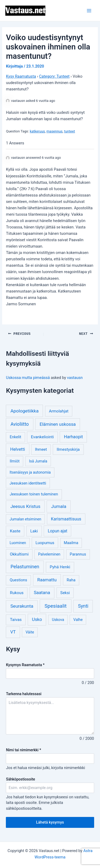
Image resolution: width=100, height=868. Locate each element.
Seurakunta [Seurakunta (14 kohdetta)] (22, 606)
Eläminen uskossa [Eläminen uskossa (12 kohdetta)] (57, 424)
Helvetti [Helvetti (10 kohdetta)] (18, 449)
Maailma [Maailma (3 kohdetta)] (71, 542)
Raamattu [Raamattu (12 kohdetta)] (47, 579)
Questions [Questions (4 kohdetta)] (19, 580)
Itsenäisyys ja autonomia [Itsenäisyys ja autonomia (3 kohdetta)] (30, 472)
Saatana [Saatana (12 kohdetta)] (42, 592)
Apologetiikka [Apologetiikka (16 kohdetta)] (25, 410)
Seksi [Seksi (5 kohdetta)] (65, 592)
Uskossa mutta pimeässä (28, 377)
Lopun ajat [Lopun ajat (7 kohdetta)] (57, 530)
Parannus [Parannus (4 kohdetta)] (78, 554)
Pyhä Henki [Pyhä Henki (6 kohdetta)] (60, 566)
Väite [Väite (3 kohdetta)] (30, 632)
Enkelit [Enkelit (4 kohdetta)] (16, 437)
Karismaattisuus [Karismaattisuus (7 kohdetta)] (66, 518)
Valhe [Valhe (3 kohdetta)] (78, 619)
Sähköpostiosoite (20, 779)
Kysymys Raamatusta (25, 664)
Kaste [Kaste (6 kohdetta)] (15, 531)
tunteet (69, 131)
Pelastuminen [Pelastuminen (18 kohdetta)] (25, 566)
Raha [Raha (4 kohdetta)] (71, 580)
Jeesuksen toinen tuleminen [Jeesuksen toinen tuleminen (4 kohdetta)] (34, 494)
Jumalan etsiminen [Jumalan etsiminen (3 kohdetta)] (25, 519)
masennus (54, 131)
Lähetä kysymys (50, 822)
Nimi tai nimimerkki (23, 749)
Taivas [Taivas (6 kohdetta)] (16, 619)
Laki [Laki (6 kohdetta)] (34, 531)
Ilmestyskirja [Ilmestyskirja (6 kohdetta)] (68, 449)
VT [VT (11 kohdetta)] (13, 631)
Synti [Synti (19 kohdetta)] (83, 605)
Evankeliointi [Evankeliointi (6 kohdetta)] (42, 436)
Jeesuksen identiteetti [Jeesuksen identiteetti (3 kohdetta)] (28, 483)
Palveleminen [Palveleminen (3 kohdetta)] (49, 554)
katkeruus (37, 131)
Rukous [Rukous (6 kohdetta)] (17, 592)
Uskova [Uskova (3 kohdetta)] (58, 619)
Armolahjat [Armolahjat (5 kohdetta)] (59, 411)
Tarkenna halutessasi (24, 693)
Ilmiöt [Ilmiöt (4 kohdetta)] (15, 461)
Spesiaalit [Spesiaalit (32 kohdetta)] (56, 605)
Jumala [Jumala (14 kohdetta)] (59, 506)
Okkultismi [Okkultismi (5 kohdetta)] (19, 554)
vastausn (75, 377)
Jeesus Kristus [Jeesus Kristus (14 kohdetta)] (25, 506)
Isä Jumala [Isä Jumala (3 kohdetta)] (38, 461)
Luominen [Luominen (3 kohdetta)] (18, 542)
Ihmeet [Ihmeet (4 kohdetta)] (41, 449)
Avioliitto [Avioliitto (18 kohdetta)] (19, 424)
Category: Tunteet (54, 76)
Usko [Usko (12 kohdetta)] (37, 619)
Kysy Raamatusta (21, 76)
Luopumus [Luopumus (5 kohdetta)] (45, 542)
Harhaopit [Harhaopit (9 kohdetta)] (73, 436)
